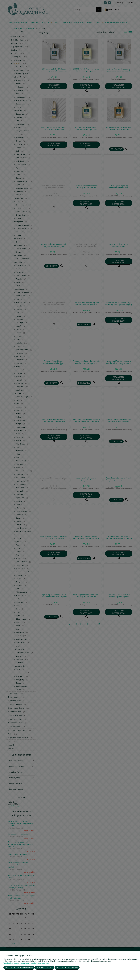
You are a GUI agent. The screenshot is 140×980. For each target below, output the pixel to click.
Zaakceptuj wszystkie (67, 968)
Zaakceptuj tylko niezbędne (19, 968)
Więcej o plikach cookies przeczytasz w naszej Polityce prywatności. (26, 963)
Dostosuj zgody (45, 968)
